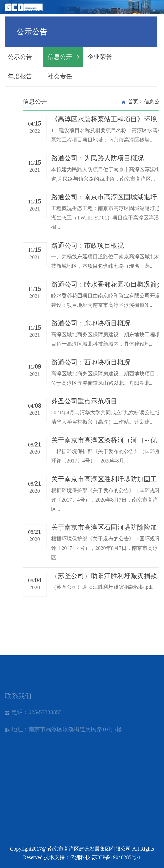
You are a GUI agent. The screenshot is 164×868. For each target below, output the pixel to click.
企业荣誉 (73, 57)
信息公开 (34, 57)
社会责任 (34, 76)
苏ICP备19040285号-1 (116, 857)
